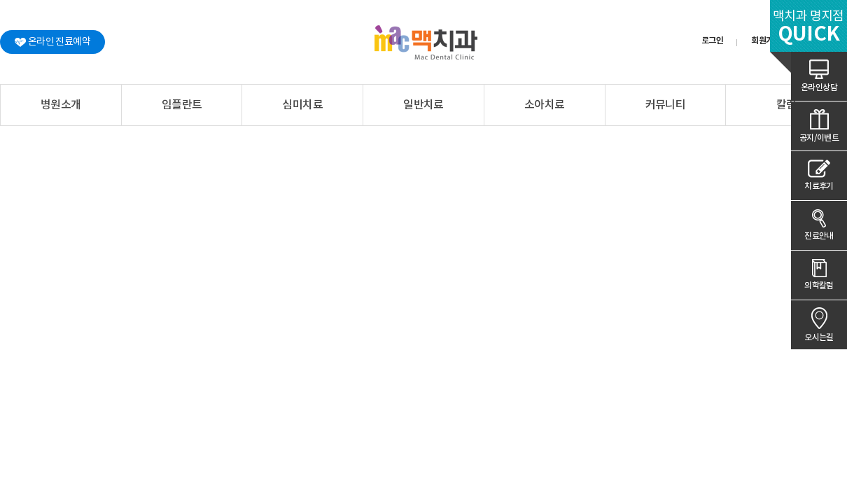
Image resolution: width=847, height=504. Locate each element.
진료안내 (819, 236)
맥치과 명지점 (808, 28)
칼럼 (786, 105)
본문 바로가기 (0, 0)
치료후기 (819, 186)
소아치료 (545, 105)
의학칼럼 (819, 286)
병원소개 (61, 105)
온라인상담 (819, 87)
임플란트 (182, 105)
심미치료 (302, 105)
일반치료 (423, 105)
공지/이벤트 (819, 138)
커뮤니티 (666, 105)
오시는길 (819, 337)
